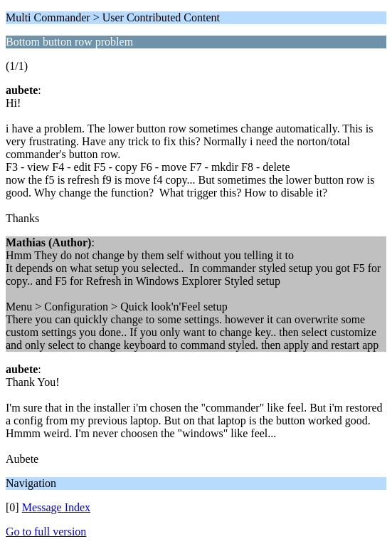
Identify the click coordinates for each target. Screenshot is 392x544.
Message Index (56, 507)
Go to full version (46, 532)
